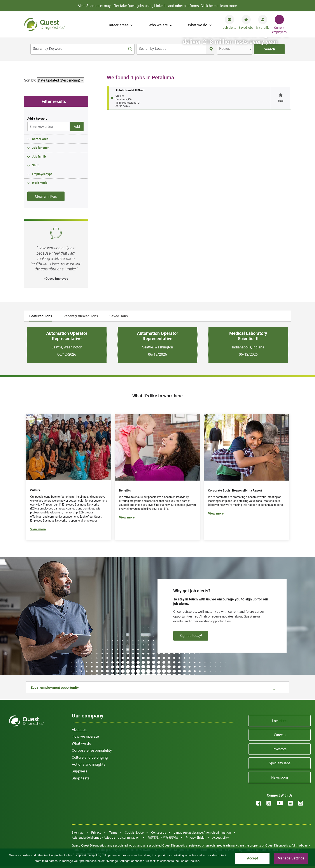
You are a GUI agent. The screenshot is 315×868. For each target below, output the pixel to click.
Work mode (40, 183)
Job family (39, 156)
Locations (280, 721)
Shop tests (81, 778)
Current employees (279, 30)
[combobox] (171, 49)
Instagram (301, 803)
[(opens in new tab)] (247, 477)
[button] (280, 98)
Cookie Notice (134, 832)
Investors (280, 749)
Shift (35, 165)
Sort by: (30, 80)
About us (79, 729)
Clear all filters (46, 196)
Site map (78, 832)
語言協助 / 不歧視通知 (163, 837)
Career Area (40, 139)
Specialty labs (280, 763)
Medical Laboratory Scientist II (248, 336)
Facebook (259, 803)
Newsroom (280, 777)
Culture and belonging (90, 757)
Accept (252, 858)
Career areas (118, 25)
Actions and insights (89, 764)
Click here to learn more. (219, 6)
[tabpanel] (157, 345)
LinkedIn (290, 803)
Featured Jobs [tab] (41, 316)
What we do (198, 25)
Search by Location (154, 48)
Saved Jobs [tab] (119, 316)
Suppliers (80, 771)
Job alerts (229, 28)
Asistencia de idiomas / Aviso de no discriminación (106, 837)
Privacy (96, 832)
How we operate (85, 736)
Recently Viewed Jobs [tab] (81, 316)
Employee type (42, 174)
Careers (280, 735)
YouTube (280, 803)
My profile (263, 28)
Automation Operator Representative (67, 336)
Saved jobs (246, 28)
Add (77, 126)
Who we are (158, 25)
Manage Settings (291, 858)
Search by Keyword (48, 48)
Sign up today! (191, 635)
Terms (113, 832)
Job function (41, 148)
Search (269, 49)
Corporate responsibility (92, 750)
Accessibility (220, 837)
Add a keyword (37, 118)
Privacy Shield (195, 837)
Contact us (159, 832)
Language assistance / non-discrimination (202, 832)
